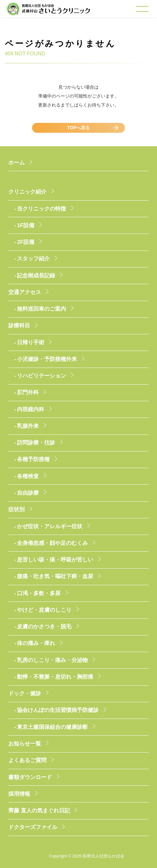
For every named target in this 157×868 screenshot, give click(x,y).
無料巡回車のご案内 (41, 309)
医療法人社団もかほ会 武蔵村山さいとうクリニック (48, 12)
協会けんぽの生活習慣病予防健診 (58, 710)
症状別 (17, 510)
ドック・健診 (25, 693)
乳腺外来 (28, 426)
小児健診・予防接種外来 (47, 359)
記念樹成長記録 (36, 276)
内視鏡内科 (31, 409)
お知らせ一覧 (25, 744)
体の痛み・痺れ (36, 643)
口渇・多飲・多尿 (39, 593)
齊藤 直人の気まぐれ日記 (39, 811)
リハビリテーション (41, 376)
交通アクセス (25, 292)
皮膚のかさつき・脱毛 (44, 627)
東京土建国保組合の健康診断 (52, 727)
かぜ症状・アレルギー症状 (50, 526)
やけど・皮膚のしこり (44, 610)
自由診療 (28, 493)
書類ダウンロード (30, 777)
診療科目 (19, 326)
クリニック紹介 (27, 192)
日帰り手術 (31, 342)
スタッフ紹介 (33, 259)
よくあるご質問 (27, 760)
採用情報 (19, 794)
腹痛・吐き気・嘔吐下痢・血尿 (55, 576)
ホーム (17, 163)
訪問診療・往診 (36, 443)
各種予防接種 (33, 459)
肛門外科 (28, 392)
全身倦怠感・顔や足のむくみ (52, 543)
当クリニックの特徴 (41, 209)
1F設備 (26, 225)
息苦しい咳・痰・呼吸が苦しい (55, 560)
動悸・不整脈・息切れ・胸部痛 (55, 677)
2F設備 (26, 242)
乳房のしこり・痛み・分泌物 (52, 660)
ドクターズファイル (33, 827)
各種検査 (28, 476)
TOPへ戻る (79, 128)
